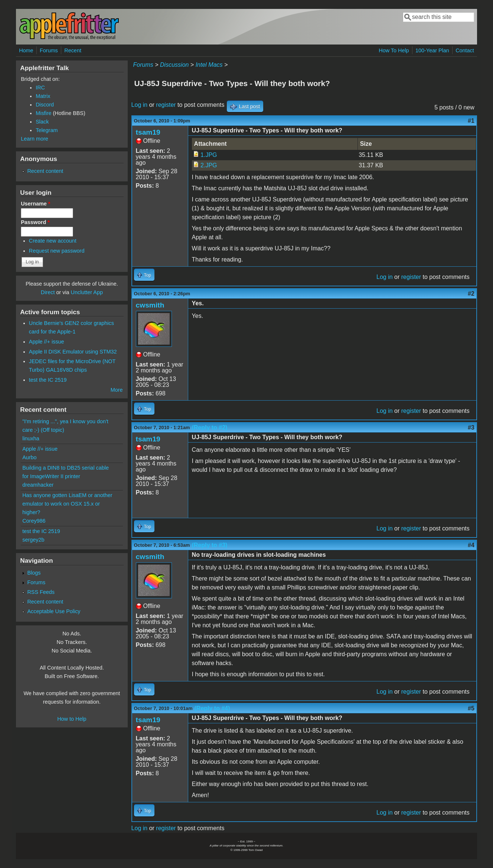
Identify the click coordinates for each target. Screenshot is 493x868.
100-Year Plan (432, 50)
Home (26, 50)
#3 (471, 428)
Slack (42, 122)
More (117, 390)
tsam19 (148, 132)
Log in (140, 105)
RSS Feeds (41, 592)
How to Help (72, 719)
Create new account (53, 241)
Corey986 (34, 521)
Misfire (43, 113)
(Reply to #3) (209, 545)
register (166, 105)
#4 (471, 545)
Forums (49, 50)
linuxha (31, 438)
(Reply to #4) (212, 708)
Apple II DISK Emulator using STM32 (73, 352)
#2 (471, 294)
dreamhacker (38, 485)
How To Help (394, 50)
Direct (48, 292)
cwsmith (150, 305)
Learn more (35, 139)
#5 (471, 708)
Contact (465, 50)
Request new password (57, 251)
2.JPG (209, 165)
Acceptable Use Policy (54, 611)
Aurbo (29, 457)
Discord (45, 105)
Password (35, 222)
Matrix (43, 96)
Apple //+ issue (47, 342)
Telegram (47, 130)
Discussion (174, 65)
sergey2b (33, 540)
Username (35, 204)
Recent (73, 50)
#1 (471, 121)
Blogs (34, 573)
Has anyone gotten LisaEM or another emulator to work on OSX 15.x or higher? (67, 504)
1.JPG (209, 155)
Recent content (45, 171)
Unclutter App (87, 292)
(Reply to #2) (209, 428)
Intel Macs (209, 65)
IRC (40, 88)
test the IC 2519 (48, 380)
